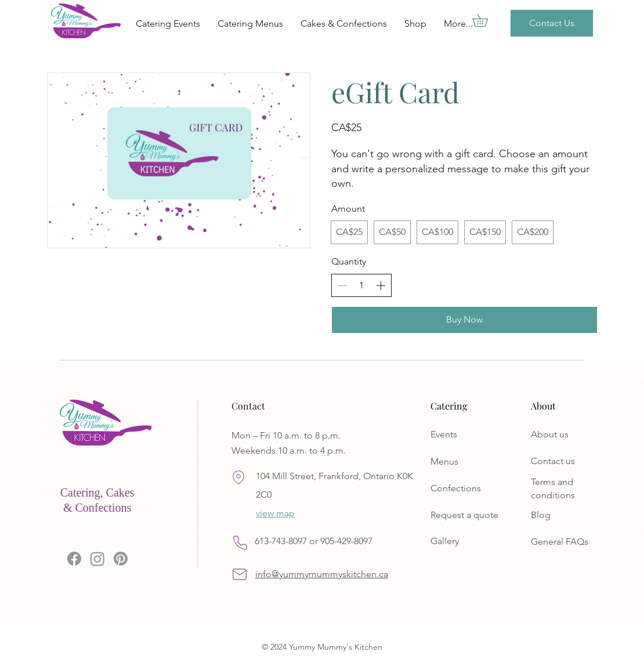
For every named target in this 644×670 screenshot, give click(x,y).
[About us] (571, 434)
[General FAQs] (571, 542)
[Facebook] (74, 559)
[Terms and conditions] (571, 489)
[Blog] (571, 516)
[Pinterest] (121, 559)
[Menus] (471, 462)
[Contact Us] (552, 23)
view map (275, 513)
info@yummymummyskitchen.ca (322, 574)
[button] (486, 20)
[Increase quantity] (381, 285)
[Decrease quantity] (342, 285)
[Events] (471, 434)
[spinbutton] (361, 285)
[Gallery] (471, 541)
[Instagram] (97, 559)
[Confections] (471, 489)
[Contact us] (571, 461)
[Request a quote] (471, 516)
